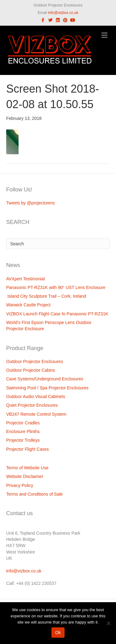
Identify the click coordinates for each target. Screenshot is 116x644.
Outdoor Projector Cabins (31, 370)
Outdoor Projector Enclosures (35, 361)
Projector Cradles (23, 423)
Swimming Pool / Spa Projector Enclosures (47, 388)
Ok (58, 633)
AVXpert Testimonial (26, 279)
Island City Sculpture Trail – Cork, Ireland (46, 296)
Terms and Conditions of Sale (34, 494)
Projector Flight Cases (28, 449)
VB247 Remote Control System (36, 414)
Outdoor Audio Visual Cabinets (36, 396)
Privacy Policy (20, 485)
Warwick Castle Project (28, 305)
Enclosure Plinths (23, 432)
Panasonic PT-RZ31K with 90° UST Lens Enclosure (56, 287)
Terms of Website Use (27, 468)
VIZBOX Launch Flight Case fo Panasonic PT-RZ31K (57, 314)
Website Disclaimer (25, 476)
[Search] (58, 244)
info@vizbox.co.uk (63, 13)
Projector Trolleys (23, 440)
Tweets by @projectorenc (31, 203)
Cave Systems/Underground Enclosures (45, 379)
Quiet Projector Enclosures (32, 405)
